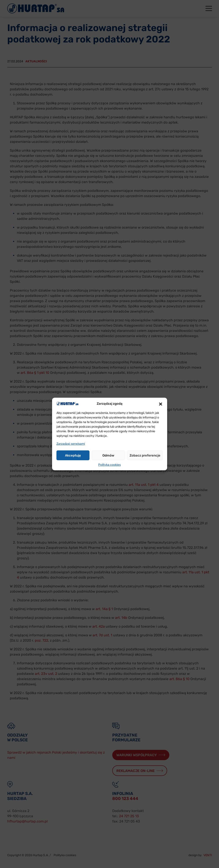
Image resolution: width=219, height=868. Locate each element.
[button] (161, 404)
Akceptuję (73, 455)
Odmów (108, 455)
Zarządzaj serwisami (71, 444)
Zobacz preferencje (145, 455)
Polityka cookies (109, 465)
